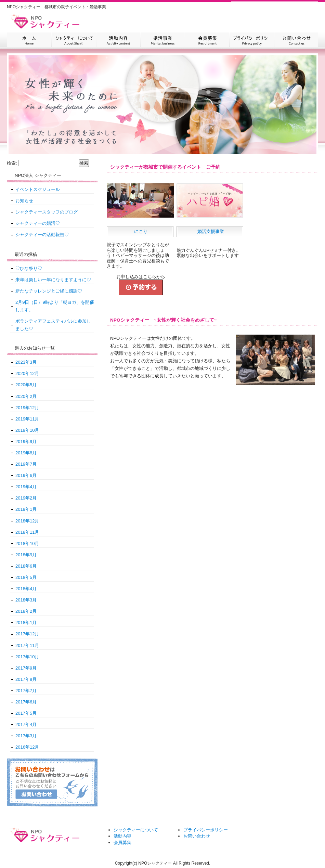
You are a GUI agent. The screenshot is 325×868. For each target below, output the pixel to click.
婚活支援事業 (211, 231)
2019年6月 (26, 475)
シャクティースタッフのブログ (47, 212)
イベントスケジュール (38, 189)
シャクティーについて (74, 40)
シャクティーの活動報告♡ (42, 235)
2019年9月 (26, 442)
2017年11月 (27, 645)
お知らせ (24, 201)
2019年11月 (27, 419)
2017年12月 (27, 634)
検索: (12, 163)
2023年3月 (26, 362)
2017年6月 (26, 702)
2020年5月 (26, 385)
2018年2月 (26, 611)
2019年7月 (26, 464)
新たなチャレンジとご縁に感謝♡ (49, 291)
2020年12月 (27, 373)
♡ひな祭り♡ (29, 268)
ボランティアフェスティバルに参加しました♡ (53, 325)
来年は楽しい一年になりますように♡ (53, 280)
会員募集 (207, 40)
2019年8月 (26, 453)
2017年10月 (27, 657)
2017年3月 (26, 736)
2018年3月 (26, 600)
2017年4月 (26, 724)
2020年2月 (26, 396)
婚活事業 (162, 40)
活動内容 (118, 40)
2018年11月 (27, 532)
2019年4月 (26, 487)
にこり (141, 231)
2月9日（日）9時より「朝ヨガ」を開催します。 (55, 306)
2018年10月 (27, 543)
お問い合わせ (296, 40)
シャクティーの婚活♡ (38, 223)
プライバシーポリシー (251, 40)
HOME (29, 40)
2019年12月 (27, 408)
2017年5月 (26, 713)
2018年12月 (27, 521)
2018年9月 (26, 555)
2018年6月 (26, 566)
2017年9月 (26, 668)
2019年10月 (27, 430)
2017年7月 (26, 691)
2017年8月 (26, 679)
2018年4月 (26, 589)
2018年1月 (26, 623)
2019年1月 (26, 509)
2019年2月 (26, 498)
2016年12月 (27, 747)
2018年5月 (26, 577)
